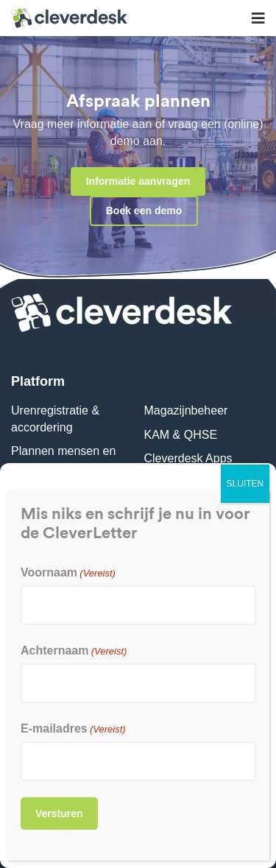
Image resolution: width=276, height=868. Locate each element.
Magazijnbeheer (186, 410)
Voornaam (68, 572)
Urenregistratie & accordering (55, 419)
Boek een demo (144, 211)
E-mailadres (73, 728)
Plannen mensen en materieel (63, 459)
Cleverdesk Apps (188, 458)
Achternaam (74, 650)
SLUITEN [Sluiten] (245, 484)
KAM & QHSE (181, 435)
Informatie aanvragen (138, 181)
